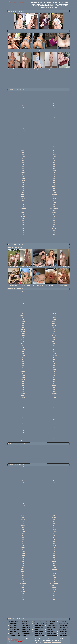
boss (23, 110)
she (54, 205)
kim (54, 160)
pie (54, 188)
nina (54, 180)
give (23, 148)
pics (23, 188)
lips (23, 166)
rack (54, 196)
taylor (54, 215)
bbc (23, 100)
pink (23, 190)
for (54, 138)
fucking (23, 144)
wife (23, 235)
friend (23, 140)
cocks (54, 118)
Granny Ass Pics (39, 629)
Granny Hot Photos (52, 635)
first (23, 138)
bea (54, 100)
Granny (24, 635)
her (54, 152)
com (23, 120)
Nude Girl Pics (63, 635)
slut (54, 207)
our (23, 186)
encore (23, 134)
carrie (23, 114)
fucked (54, 142)
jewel (54, 158)
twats (54, 227)
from (54, 140)
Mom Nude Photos (39, 621)
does (54, 130)
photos (54, 186)
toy (23, 227)
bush (54, 110)
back (54, 98)
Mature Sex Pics (63, 621)
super (23, 213)
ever (54, 134)
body (23, 108)
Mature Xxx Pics (39, 627)
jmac (23, 160)
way (23, 233)
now (54, 182)
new (54, 178)
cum (23, 124)
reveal (54, 198)
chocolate (23, 116)
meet (54, 172)
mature (23, 172)
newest (23, 180)
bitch (23, 106)
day (23, 128)
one (54, 184)
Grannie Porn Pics (39, 635)
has (23, 152)
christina (54, 116)
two (23, 229)
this (54, 219)
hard (54, 150)
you (54, 239)
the (23, 219)
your (54, 241)
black (54, 106)
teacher (23, 217)
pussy (23, 196)
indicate (23, 156)
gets (23, 146)
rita (54, 200)
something (23, 209)
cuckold (54, 122)
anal (54, 94)
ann (54, 96)
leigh (54, 164)
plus (54, 190)
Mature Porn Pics (27, 627)
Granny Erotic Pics (52, 625)
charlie (54, 114)
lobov (23, 168)
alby (54, 92)
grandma (54, 148)
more (54, 176)
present (23, 194)
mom (54, 174)
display (23, 130)
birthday (54, 104)
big (23, 104)
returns (23, 198)
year (23, 239)
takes (23, 215)
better (54, 102)
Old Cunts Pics (25, 621)
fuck (23, 142)
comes (54, 120)
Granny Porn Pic (39, 631)
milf (23, 174)
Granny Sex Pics (63, 623)
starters (54, 211)
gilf (54, 146)
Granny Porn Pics (27, 633)
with (54, 235)
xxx (54, 237)
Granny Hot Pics (50, 621)
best (23, 102)
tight (54, 221)
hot (23, 154)
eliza (54, 132)
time (23, 223)
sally (23, 203)
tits (23, 225)
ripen (23, 200)
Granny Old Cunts (64, 629)
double (23, 132)
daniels (54, 126)
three (23, 221)
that (54, 217)
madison (54, 170)
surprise (54, 213)
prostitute (54, 194)
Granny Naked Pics (51, 623)
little (54, 166)
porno (54, 192)
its (23, 158)
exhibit (23, 136)
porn (23, 192)
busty (23, 112)
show (23, 207)
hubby (54, 154)
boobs (54, 108)
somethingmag (54, 209)
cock (23, 118)
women (23, 237)
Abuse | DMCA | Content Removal (52, 642)
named (23, 178)
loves (54, 168)
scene (54, 203)
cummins (54, 124)
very (23, 231)
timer (54, 223)
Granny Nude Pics (14, 623)
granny (23, 150)
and (23, 96)
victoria (54, 231)
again (23, 92)
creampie (23, 122)
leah (54, 162)
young (23, 241)
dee (54, 128)
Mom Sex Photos (14, 621)
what (54, 233)
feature (54, 136)
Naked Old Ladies (51, 627)
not (23, 182)
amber (23, 94)
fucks (54, 144)
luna (23, 170)
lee (23, 164)
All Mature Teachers (15, 635)
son (23, 211)
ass (23, 98)
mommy (23, 176)
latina (23, 162)
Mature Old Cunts (14, 633)
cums (23, 126)
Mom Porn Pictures (39, 623)
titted (54, 225)
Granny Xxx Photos (27, 623)
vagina (54, 229)
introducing (54, 156)
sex (23, 205)
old (23, 184)
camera (54, 112)
